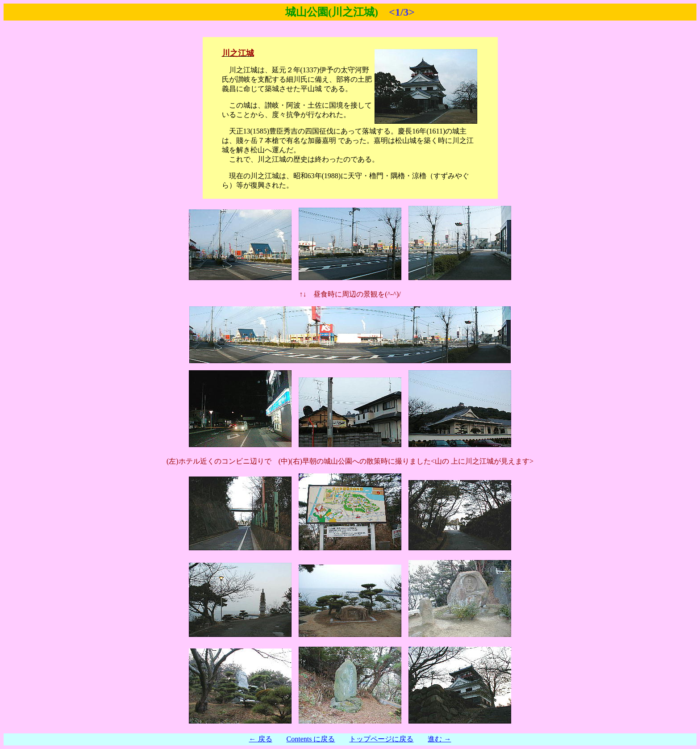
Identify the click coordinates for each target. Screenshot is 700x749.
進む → (439, 739)
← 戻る (261, 739)
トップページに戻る (381, 739)
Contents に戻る (311, 739)
